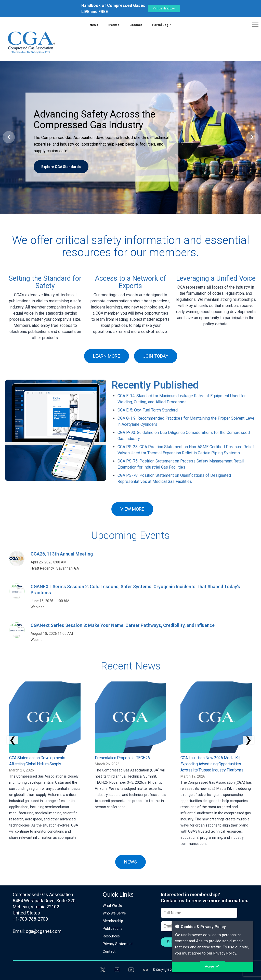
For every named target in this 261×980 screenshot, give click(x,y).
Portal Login (162, 25)
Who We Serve (114, 913)
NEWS (130, 862)
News (94, 25)
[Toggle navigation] (255, 24)
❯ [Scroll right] (248, 740)
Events (114, 25)
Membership (113, 921)
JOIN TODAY (156, 356)
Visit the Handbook (164, 9)
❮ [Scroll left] (13, 740)
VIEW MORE (132, 509)
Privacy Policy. (225, 953)
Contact (136, 25)
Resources (111, 936)
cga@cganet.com (44, 931)
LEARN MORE (107, 356)
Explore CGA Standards (61, 167)
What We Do (112, 906)
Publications (113, 929)
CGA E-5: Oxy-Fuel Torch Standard (148, 410)
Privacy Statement (118, 944)
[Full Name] (199, 913)
